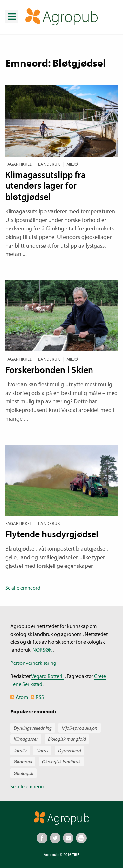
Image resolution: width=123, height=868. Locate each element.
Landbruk (49, 164)
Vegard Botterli (47, 676)
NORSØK (42, 650)
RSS (40, 697)
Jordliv (20, 750)
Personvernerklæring (33, 663)
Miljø (72, 164)
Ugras (42, 750)
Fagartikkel (19, 164)
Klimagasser (26, 739)
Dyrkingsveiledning (33, 728)
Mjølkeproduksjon (80, 728)
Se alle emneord (23, 588)
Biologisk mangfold (67, 739)
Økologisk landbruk (61, 762)
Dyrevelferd (70, 750)
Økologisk (24, 773)
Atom (22, 697)
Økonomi (23, 762)
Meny (11, 12)
